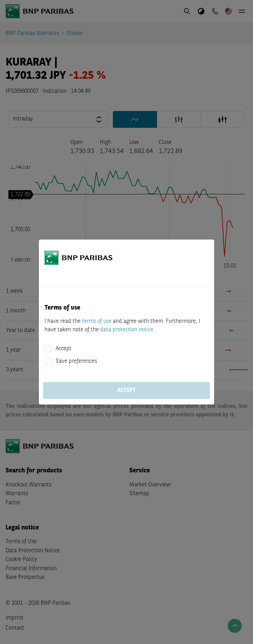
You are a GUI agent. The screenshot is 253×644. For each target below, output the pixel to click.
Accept (64, 349)
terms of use (97, 321)
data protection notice (127, 330)
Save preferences (76, 361)
